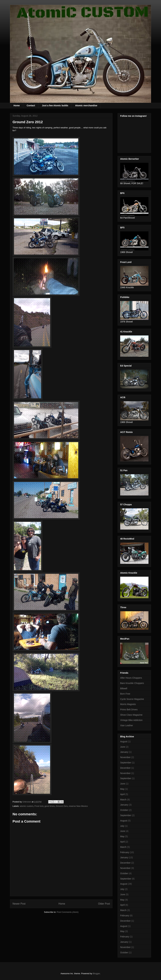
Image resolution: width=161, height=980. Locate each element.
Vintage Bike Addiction (131, 720)
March (123, 800)
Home (17, 105)
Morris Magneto (128, 704)
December (125, 768)
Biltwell (124, 688)
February (125, 852)
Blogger (96, 973)
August (124, 742)
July (122, 826)
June (123, 747)
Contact (31, 105)
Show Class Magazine (131, 715)
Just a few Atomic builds (55, 105)
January (124, 752)
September (126, 763)
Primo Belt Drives (129, 710)
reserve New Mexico (78, 806)
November (125, 757)
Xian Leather (127, 725)
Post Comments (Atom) (68, 912)
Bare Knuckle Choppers (132, 683)
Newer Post (19, 904)
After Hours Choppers (131, 678)
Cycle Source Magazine (132, 699)
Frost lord (39, 806)
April (122, 794)
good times (50, 806)
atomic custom (27, 806)
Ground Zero (62, 806)
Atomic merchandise (86, 105)
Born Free (125, 694)
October (124, 810)
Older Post (104, 904)
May (122, 789)
